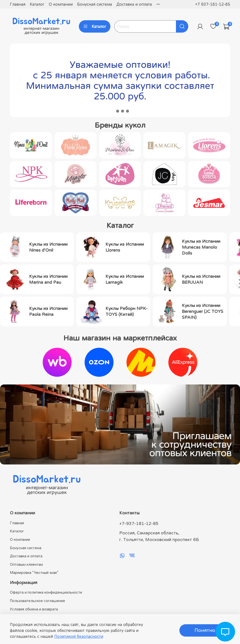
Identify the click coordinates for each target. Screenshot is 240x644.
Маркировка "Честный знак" (34, 573)
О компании (61, 4)
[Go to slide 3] (122, 111)
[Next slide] (220, 80)
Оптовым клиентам (26, 564)
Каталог (37, 4)
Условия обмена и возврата (34, 609)
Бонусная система (94, 4)
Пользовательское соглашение (37, 601)
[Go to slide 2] (118, 111)
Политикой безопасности (79, 636)
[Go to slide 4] (127, 111)
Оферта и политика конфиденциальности (46, 592)
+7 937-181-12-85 (213, 4)
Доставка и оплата (134, 4)
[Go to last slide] (20, 80)
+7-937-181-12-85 (139, 523)
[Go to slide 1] (113, 111)
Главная (18, 4)
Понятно (205, 630)
